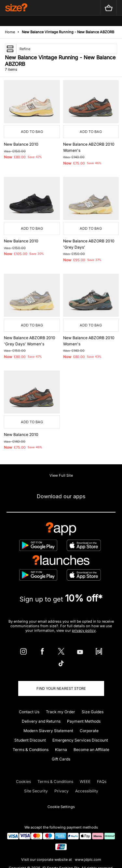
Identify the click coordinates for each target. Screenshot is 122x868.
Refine (25, 49)
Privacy (61, 791)
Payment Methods (84, 721)
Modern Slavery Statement (48, 731)
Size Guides (93, 712)
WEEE (85, 781)
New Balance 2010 (21, 144)
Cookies (23, 781)
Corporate (89, 731)
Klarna (61, 750)
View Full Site (61, 475)
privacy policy (84, 630)
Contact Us (29, 712)
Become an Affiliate (91, 750)
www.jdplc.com (88, 860)
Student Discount (30, 740)
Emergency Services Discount (80, 740)
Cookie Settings (61, 807)
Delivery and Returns (41, 721)
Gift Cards (61, 759)
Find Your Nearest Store (61, 688)
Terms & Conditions (31, 750)
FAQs (102, 781)
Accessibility (87, 791)
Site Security (36, 791)
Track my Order (61, 712)
